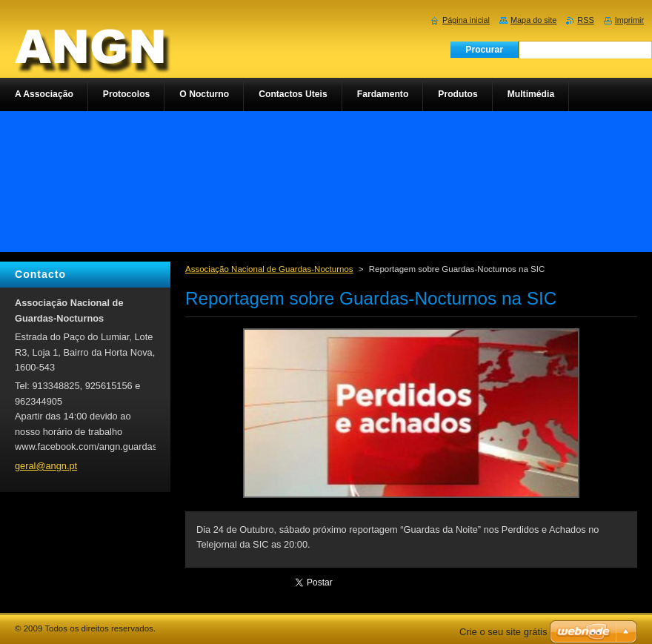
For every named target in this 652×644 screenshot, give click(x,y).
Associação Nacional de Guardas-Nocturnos (269, 269)
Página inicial (466, 20)
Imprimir (629, 20)
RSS (585, 20)
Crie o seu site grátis (503, 632)
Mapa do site (533, 20)
